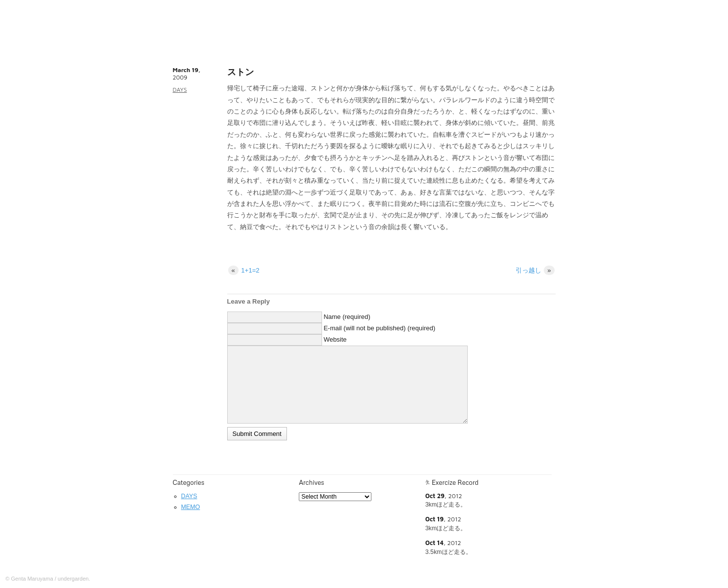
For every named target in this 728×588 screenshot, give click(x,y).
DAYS (180, 90)
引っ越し (535, 270)
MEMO (191, 507)
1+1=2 (244, 270)
